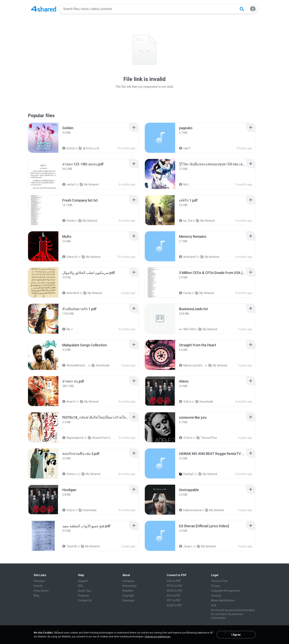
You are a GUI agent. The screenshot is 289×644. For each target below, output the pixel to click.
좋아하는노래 (89, 148)
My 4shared (89, 184)
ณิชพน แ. (70, 474)
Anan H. (69, 402)
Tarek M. (70, 546)
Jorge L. (186, 546)
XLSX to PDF (174, 605)
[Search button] (242, 9)
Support (83, 581)
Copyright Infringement (225, 591)
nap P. (185, 148)
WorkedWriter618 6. (75, 365)
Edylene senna (190, 510)
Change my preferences (158, 637)
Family (68, 221)
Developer (129, 600)
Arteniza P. (188, 257)
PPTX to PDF (175, 586)
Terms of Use (219, 581)
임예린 (69, 148)
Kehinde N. (71, 293)
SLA (214, 605)
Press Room (41, 591)
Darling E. (187, 474)
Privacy (216, 586)
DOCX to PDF (175, 591)
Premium (39, 581)
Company (128, 581)
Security (216, 596)
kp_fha (186, 221)
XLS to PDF (173, 596)
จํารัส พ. (186, 438)
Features (83, 596)
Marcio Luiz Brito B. (192, 365)
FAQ (81, 586)
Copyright (128, 596)
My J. (184, 184)
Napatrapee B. (73, 438)
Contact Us (85, 600)
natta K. (69, 184)
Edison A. (70, 257)
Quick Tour (85, 591)
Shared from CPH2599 (101, 438)
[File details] (43, 138)
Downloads (101, 365)
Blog (36, 596)
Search (38, 586)
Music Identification (223, 600)
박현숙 (185, 402)
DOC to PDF (174, 581)
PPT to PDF (174, 600)
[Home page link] (44, 9)
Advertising (129, 586)
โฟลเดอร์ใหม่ (207, 438)
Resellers (128, 591)
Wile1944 (187, 329)
